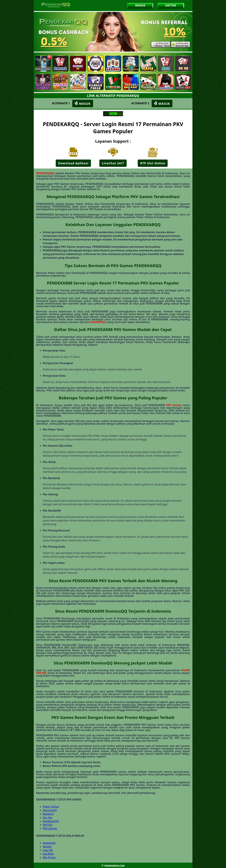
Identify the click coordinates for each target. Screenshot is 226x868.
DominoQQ (50, 810)
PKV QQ (48, 825)
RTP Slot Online (153, 163)
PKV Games (174, 405)
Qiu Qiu (48, 818)
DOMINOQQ (98, 322)
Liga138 (48, 850)
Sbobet (47, 846)
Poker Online (51, 807)
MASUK (140, 6)
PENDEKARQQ (45, 173)
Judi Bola (48, 854)
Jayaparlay (49, 843)
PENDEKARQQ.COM (114, 866)
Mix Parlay (49, 857)
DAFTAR (171, 6)
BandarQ (48, 814)
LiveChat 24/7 (113, 163)
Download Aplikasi (73, 163)
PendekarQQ (51, 821)
